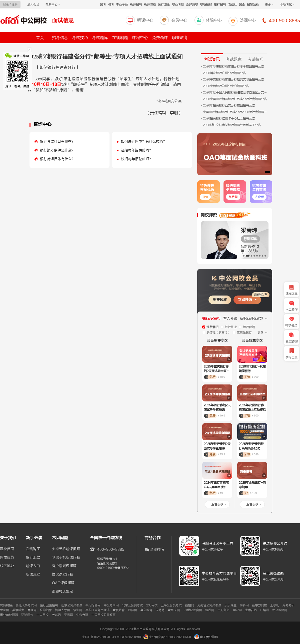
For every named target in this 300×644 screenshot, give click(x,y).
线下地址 (7, 566)
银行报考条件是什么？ (57, 150)
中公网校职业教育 (103, 615)
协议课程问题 (62, 575)
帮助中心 (53, 4)
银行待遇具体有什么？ (57, 159)
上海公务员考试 (171, 605)
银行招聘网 (93, 605)
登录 (6, 4)
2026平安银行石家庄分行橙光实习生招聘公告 (233, 79)
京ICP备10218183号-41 (99, 637)
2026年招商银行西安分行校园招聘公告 (229, 105)
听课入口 (33, 566)
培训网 (78, 610)
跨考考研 (288, 605)
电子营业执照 (206, 637)
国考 (103, 4)
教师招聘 (136, 4)
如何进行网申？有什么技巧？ (144, 142)
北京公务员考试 (132, 605)
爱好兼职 (192, 4)
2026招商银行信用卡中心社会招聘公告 (229, 118)
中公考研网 (111, 605)
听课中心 (145, 20)
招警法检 (253, 4)
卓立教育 (146, 610)
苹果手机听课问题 (66, 558)
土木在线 (251, 610)
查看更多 (217, 504)
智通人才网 (62, 610)
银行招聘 (220, 4)
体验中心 (214, 20)
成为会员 (33, 4)
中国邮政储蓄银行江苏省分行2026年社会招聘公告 (235, 112)
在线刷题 (120, 38)
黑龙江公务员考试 (97, 610)
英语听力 (18, 610)
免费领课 (160, 38)
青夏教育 (119, 610)
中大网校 (42, 615)
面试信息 (63, 20)
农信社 (232, 4)
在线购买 (33, 549)
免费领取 (220, 300)
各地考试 (287, 4)
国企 (242, 4)
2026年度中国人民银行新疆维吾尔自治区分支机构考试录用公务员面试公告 (235, 92)
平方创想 (223, 610)
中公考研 (82, 615)
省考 (111, 4)
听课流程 (33, 575)
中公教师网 (280, 610)
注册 (14, 4)
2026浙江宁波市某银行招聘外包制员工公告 (232, 125)
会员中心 (179, 20)
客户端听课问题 (64, 566)
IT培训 (265, 610)
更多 (269, 4)
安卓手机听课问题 (66, 549)
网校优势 (7, 558)
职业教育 (180, 38)
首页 (40, 38)
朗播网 (189, 605)
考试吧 (56, 615)
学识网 (237, 610)
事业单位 (122, 4)
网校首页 (7, 549)
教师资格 (150, 4)
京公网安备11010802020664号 (170, 637)
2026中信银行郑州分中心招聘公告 (226, 86)
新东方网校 (259, 605)
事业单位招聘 (9, 615)
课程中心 (140, 38)
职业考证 (178, 4)
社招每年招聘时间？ (137, 150)
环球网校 (27, 615)
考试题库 (100, 38)
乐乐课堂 (230, 605)
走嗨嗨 (160, 610)
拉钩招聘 (46, 610)
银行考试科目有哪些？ (57, 142)
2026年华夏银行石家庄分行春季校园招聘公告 (233, 66)
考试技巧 (80, 38)
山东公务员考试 (72, 605)
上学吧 (275, 605)
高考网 (32, 610)
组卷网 (210, 610)
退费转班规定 (62, 592)
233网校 (152, 605)
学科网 (244, 605)
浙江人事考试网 (26, 605)
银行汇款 (33, 558)
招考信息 (60, 38)
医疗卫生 (164, 4)
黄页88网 (174, 610)
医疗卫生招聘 (49, 605)
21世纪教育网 (193, 610)
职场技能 (206, 4)
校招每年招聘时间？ (137, 159)
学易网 (68, 615)
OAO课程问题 (63, 583)
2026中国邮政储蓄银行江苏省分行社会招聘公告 (235, 99)
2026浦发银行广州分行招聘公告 (224, 73)
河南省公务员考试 (209, 605)
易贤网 (132, 610)
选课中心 (248, 20)
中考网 (4, 610)
